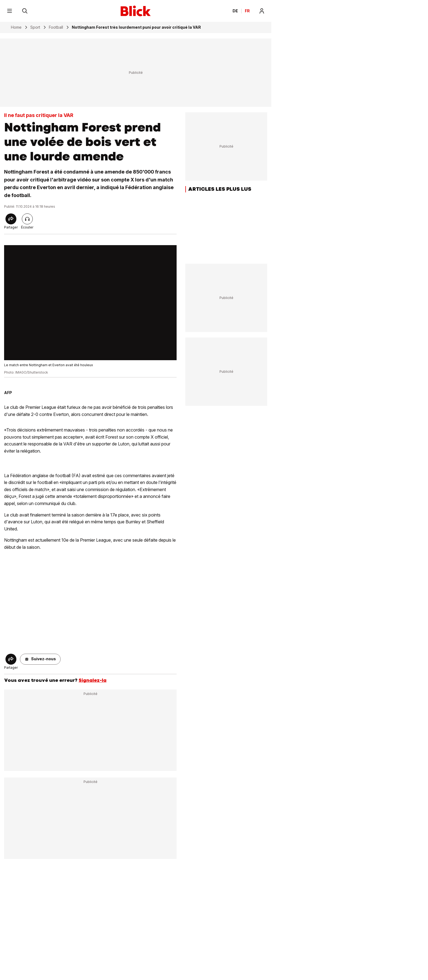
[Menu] (10, 11)
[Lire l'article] (27, 219)
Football (56, 27)
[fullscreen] (90, 303)
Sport (35, 27)
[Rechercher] (25, 11)
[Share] (11, 219)
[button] (40, 659)
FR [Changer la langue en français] (247, 11)
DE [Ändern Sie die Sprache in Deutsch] (235, 11)
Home (16, 27)
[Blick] (136, 11)
